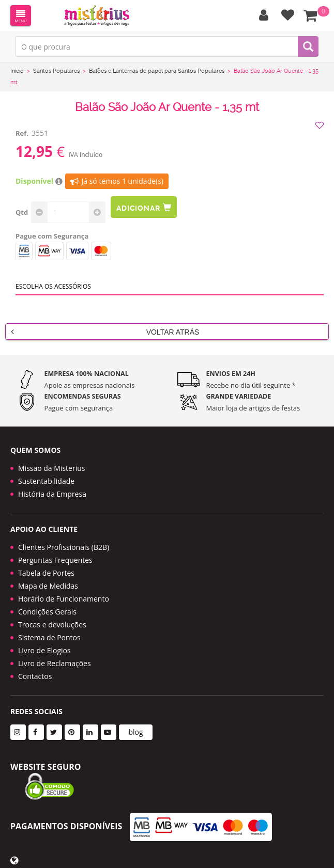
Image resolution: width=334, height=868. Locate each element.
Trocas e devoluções (52, 625)
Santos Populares (56, 71)
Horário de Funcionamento (64, 599)
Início (17, 71)
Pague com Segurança (52, 236)
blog (135, 732)
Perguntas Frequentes (55, 560)
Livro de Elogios (44, 650)
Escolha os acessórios (53, 286)
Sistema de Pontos (49, 637)
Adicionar (144, 207)
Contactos (35, 676)
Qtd (22, 212)
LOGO (97, 15)
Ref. (22, 133)
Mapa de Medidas (48, 586)
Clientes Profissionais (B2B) (64, 547)
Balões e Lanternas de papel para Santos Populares (157, 71)
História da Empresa (52, 494)
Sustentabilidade (46, 481)
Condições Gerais (47, 612)
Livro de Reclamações (55, 663)
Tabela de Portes (46, 573)
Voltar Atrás (105, 332)
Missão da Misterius (51, 468)
